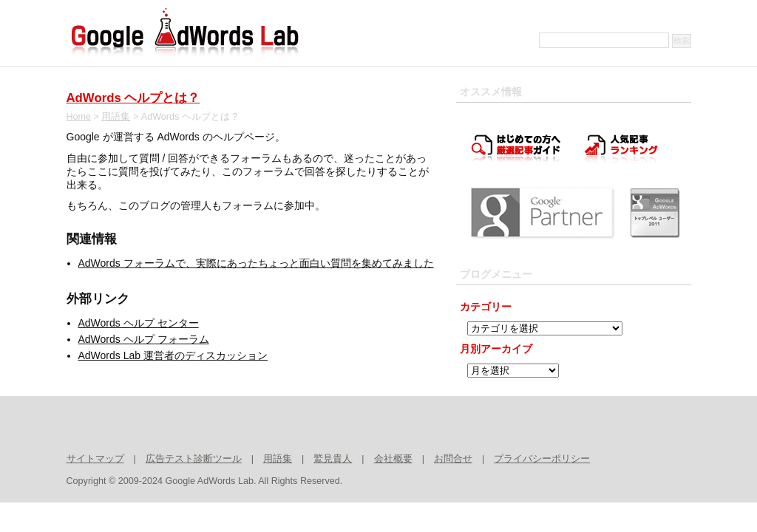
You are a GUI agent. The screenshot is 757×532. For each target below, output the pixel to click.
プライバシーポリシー (542, 459)
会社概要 (393, 459)
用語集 (116, 117)
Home (79, 117)
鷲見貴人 (333, 459)
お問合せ (453, 459)
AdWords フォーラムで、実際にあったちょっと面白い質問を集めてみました (256, 263)
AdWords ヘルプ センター (139, 323)
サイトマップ (95, 459)
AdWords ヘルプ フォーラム (144, 339)
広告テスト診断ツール (194, 459)
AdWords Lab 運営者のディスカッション (173, 355)
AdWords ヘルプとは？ (133, 98)
